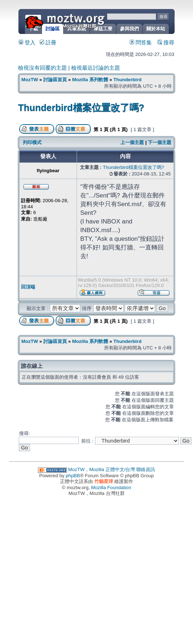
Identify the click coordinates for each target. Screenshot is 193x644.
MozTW (82, 21)
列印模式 (32, 142)
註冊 (48, 43)
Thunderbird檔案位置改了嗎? (81, 108)
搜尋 (166, 43)
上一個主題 (132, 142)
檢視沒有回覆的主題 (42, 68)
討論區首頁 (55, 80)
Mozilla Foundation (111, 488)
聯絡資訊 (146, 469)
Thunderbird (128, 80)
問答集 (141, 43)
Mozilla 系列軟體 (90, 80)
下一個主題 (160, 142)
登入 (27, 43)
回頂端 (28, 287)
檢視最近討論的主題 (96, 68)
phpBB (73, 476)
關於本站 (156, 29)
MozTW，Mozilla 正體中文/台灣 (102, 469)
